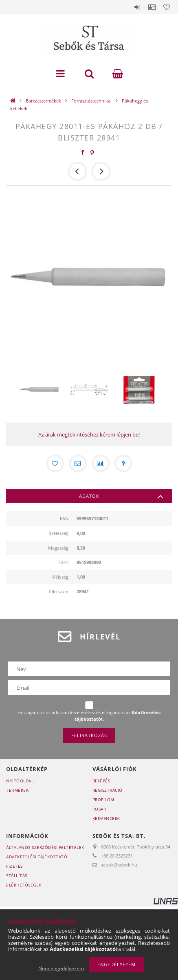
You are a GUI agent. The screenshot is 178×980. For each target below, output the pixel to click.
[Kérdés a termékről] (123, 463)
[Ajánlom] (78, 463)
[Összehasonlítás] (101, 463)
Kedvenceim (106, 818)
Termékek (17, 790)
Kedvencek (167, 7)
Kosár (99, 809)
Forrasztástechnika (91, 101)
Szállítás (17, 875)
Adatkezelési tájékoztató (37, 857)
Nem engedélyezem (61, 968)
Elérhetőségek (24, 885)
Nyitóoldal (20, 781)
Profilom (103, 800)
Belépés (137, 7)
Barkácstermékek (43, 101)
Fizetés (14, 866)
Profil (152, 7)
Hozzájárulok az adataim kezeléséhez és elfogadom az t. (89, 716)
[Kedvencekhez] (55, 463)
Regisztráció (108, 790)
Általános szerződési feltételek (45, 847)
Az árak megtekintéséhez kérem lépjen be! (89, 434)
